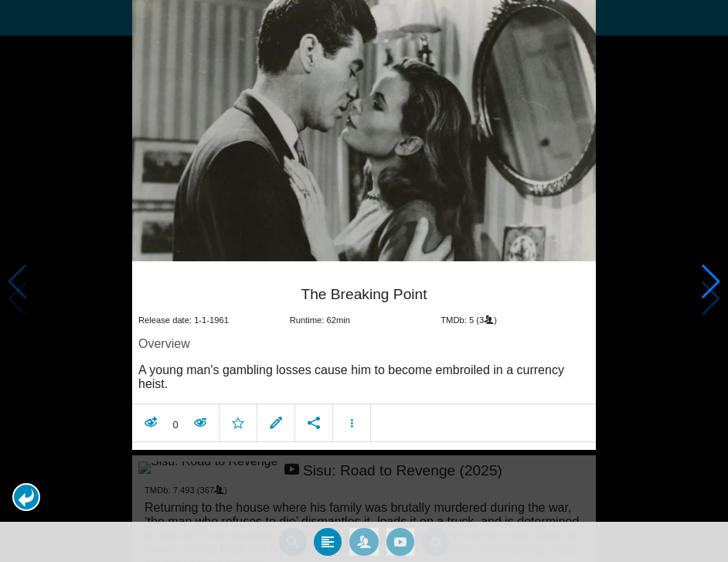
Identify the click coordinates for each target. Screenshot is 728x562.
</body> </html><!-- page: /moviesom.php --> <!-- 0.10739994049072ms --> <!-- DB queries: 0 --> (364, 281)
